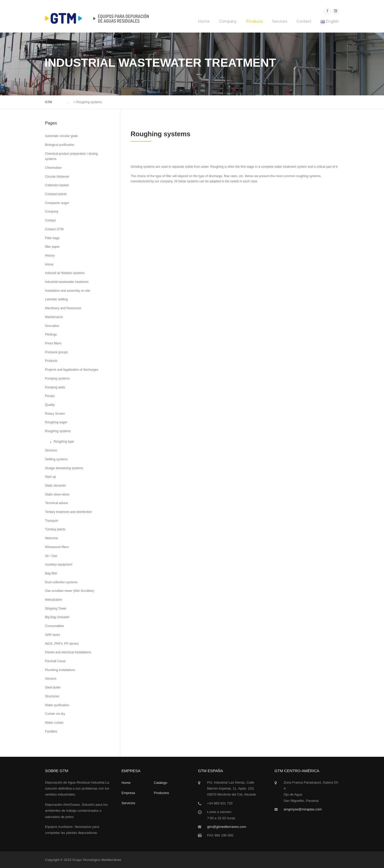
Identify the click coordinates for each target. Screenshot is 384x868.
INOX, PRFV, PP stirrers (62, 644)
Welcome (52, 538)
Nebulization (54, 600)
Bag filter (51, 573)
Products (254, 21)
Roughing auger (56, 422)
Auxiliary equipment (59, 565)
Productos (161, 793)
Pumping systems (57, 379)
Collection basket (57, 185)
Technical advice (56, 503)
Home (204, 21)
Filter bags (52, 238)
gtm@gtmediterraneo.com (227, 827)
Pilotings (51, 334)
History (50, 256)
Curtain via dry (55, 714)
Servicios (128, 803)
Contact (304, 21)
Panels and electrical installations (68, 652)
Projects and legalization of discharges (72, 370)
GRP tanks (53, 635)
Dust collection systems (61, 582)
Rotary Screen (55, 414)
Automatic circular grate (61, 136)
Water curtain (54, 723)
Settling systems (56, 459)
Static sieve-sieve (57, 494)
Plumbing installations (60, 670)
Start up (50, 477)
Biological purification (60, 145)
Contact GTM (54, 229)
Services (280, 21)
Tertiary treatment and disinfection (68, 512)
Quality (50, 405)
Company (228, 21)
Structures (52, 696)
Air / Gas (51, 556)
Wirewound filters (57, 547)
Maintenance (54, 317)
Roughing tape (64, 442)
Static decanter (55, 486)
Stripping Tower (56, 609)
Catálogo (161, 783)
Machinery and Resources (63, 308)
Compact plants (56, 194)
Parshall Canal (55, 661)
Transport (52, 521)
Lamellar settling (56, 299)
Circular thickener (57, 177)
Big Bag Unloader (57, 617)
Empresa (128, 793)
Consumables (55, 626)
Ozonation (52, 326)
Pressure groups (56, 352)
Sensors (51, 679)
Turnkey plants (55, 529)
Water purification (57, 705)
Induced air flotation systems (65, 273)
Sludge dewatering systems (64, 468)
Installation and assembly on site (68, 291)
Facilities (51, 731)
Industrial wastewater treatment (67, 282)
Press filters (53, 343)
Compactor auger (57, 203)
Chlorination (53, 168)
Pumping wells (55, 387)
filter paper (52, 247)
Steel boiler (53, 687)
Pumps (50, 396)
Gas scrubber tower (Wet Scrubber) (70, 591)
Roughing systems (58, 431)
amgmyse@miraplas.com (303, 809)
